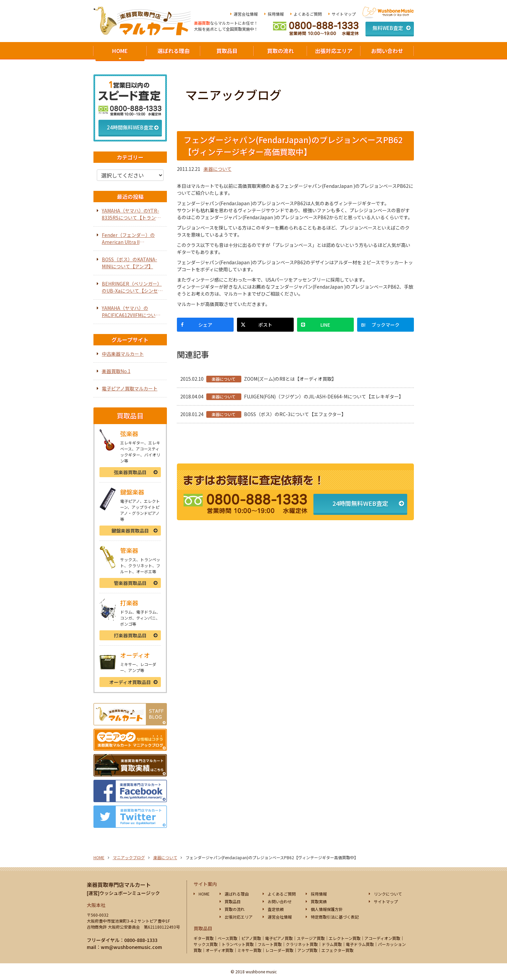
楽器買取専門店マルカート (119, 885)
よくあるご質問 (308, 14)
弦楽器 (130, 472)
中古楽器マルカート (123, 354)
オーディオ (130, 682)
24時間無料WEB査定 (360, 503)
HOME (120, 51)
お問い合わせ (387, 51)
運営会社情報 (246, 14)
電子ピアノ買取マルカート (130, 388)
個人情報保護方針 (327, 909)
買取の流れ (280, 51)
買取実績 (319, 901)
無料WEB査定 (388, 28)
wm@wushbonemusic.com (131, 947)
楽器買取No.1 (116, 371)
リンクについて (388, 894)
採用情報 (276, 14)
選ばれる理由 (174, 51)
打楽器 (130, 635)
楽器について (218, 169)
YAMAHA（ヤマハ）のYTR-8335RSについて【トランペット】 (131, 214)
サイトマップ (344, 14)
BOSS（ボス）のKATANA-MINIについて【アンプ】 (130, 263)
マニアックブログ (129, 857)
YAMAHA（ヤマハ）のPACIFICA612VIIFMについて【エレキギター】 (131, 312)
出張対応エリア (334, 51)
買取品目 (227, 51)
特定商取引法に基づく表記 (335, 917)
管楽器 (130, 583)
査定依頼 (276, 909)
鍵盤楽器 (130, 531)
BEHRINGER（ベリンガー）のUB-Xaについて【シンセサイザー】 (132, 287)
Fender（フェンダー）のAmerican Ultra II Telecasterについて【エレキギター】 (132, 239)
